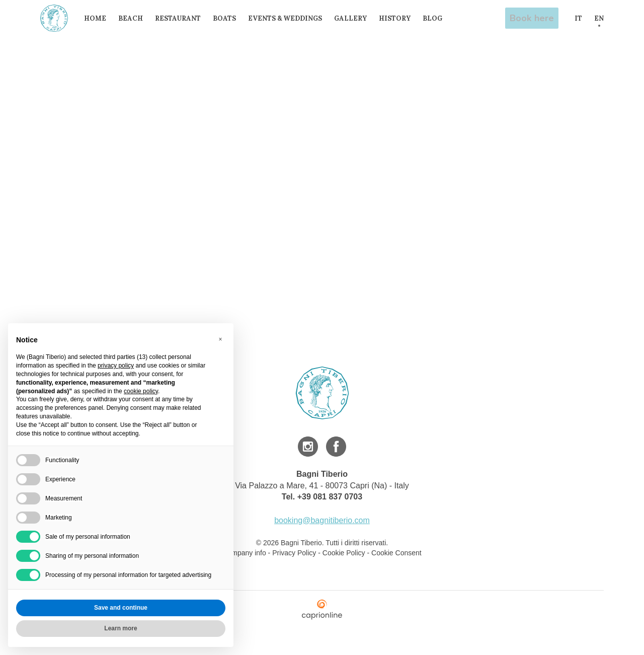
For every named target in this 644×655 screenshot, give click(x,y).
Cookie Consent (396, 553)
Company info (245, 553)
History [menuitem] (398, 18)
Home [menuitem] (99, 18)
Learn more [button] (120, 628)
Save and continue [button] (121, 608)
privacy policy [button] (116, 366)
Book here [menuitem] (533, 18)
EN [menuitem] (599, 18)
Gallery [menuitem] (354, 18)
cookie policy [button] (141, 391)
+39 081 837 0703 (330, 497)
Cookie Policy (344, 553)
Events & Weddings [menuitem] (289, 18)
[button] (220, 339)
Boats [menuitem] (228, 18)
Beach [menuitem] (134, 18)
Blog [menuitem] (436, 18)
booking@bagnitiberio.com (322, 520)
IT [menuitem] (578, 18)
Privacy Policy (294, 553)
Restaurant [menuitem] (181, 18)
